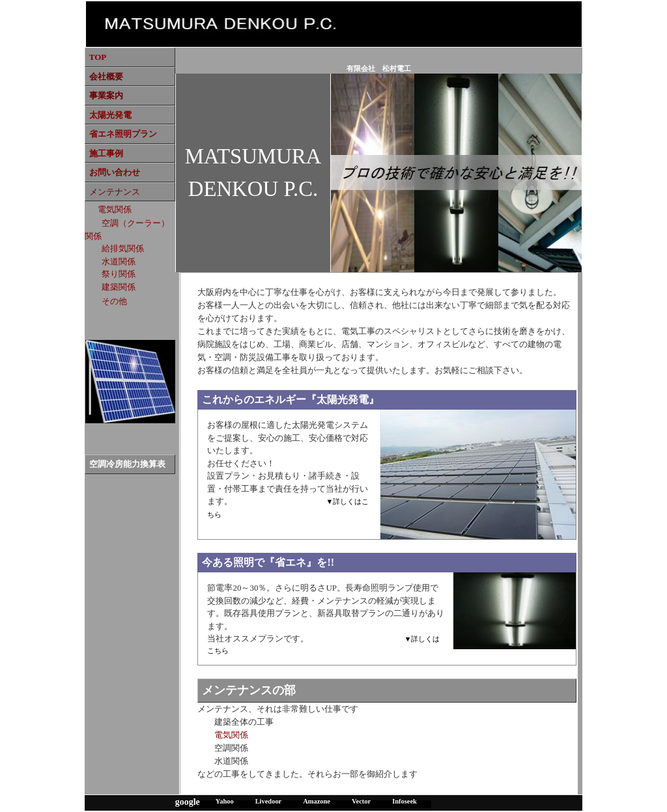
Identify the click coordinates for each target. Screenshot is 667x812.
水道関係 (119, 261)
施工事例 (106, 153)
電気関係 (115, 209)
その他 (114, 301)
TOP (98, 57)
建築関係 (119, 287)
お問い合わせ (115, 172)
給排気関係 (123, 248)
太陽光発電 (110, 115)
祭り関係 (119, 274)
